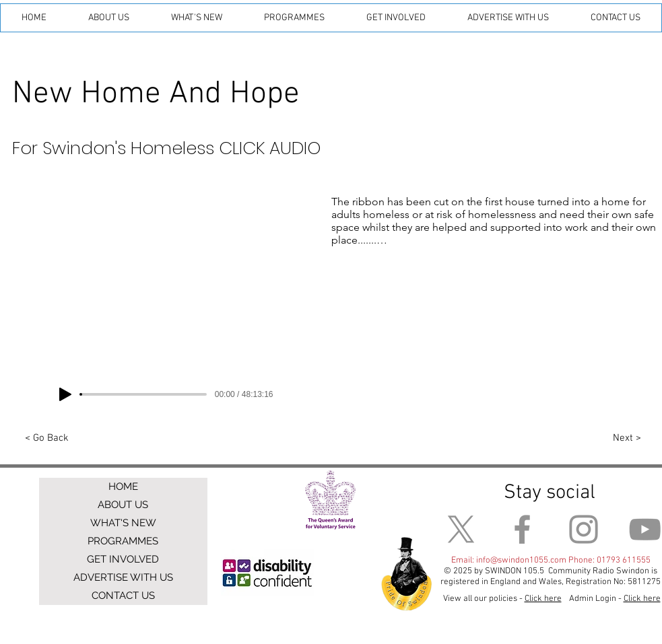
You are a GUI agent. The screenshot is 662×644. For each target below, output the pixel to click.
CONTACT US (123, 596)
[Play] (65, 394)
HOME (123, 487)
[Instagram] (584, 529)
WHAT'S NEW (123, 523)
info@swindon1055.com (521, 561)
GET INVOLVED (123, 559)
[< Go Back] (47, 439)
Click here (642, 599)
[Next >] (627, 439)
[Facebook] (522, 529)
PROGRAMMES (123, 541)
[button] (109, 18)
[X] (461, 529)
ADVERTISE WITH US (123, 577)
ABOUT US (123, 505)
